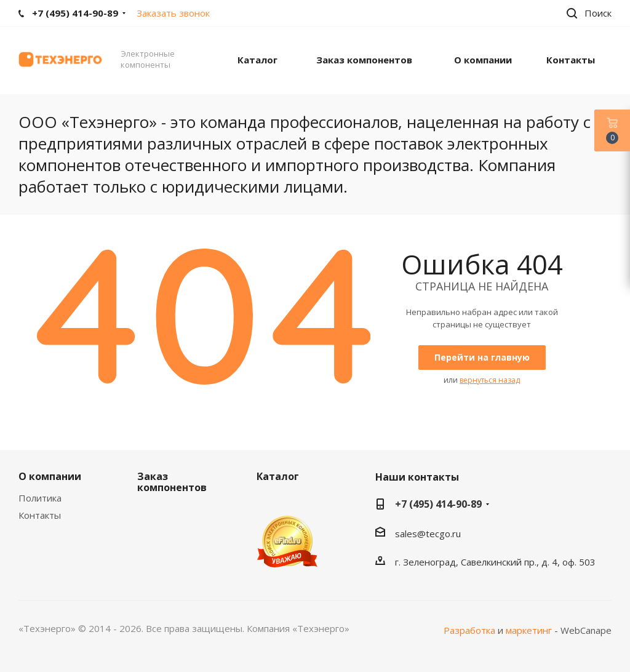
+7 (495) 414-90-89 (438, 504)
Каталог (278, 476)
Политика (40, 498)
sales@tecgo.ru (428, 534)
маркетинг (529, 630)
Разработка (469, 630)
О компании (50, 476)
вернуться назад (490, 380)
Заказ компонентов (172, 482)
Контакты (40, 515)
